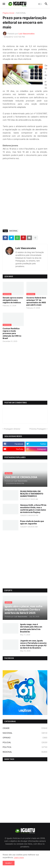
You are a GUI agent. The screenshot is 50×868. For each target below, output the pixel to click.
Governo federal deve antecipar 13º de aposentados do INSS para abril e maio (36, 301)
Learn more (19, 857)
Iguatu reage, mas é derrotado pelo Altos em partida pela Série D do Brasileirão (31, 628)
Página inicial (8, 13)
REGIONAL (25, 752)
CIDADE (25, 728)
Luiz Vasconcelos (26, 248)
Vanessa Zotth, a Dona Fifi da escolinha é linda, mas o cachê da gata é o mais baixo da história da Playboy (33, 509)
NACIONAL (21, 13)
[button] (4, 4)
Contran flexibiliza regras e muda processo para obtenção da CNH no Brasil (12, 333)
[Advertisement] (25, 201)
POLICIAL (25, 742)
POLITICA (25, 747)
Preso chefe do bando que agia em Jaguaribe (32, 522)
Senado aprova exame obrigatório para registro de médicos (13, 300)
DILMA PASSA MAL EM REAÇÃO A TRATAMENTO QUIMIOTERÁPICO (32, 494)
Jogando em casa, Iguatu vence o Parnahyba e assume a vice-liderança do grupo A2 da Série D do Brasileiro (33, 644)
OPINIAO (25, 738)
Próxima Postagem (38, 429)
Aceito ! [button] (9, 863)
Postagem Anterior (12, 429)
